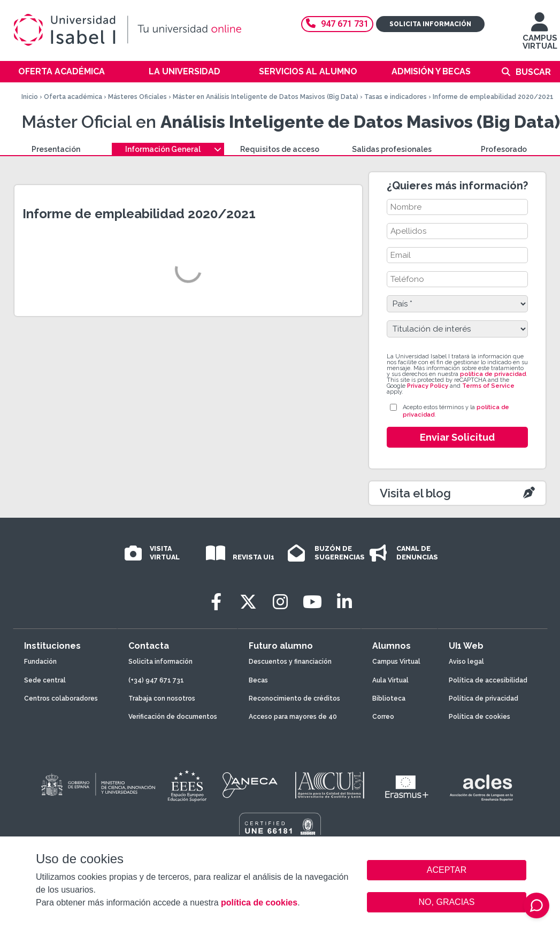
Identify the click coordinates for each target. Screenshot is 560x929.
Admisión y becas (431, 71)
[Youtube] (312, 602)
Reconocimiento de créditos (294, 698)
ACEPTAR (447, 870)
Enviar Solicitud (457, 437)
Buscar (533, 72)
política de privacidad (493, 374)
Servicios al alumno (308, 71)
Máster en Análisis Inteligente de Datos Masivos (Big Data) (266, 97)
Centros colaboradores (61, 698)
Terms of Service (488, 386)
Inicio (30, 97)
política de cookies (259, 903)
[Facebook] (216, 602)
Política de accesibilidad (488, 680)
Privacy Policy (428, 386)
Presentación (56, 149)
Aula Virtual (390, 680)
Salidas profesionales (392, 149)
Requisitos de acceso (280, 149)
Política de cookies (480, 717)
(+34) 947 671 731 (156, 680)
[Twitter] (248, 602)
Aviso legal (466, 662)
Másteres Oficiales (137, 97)
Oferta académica (62, 71)
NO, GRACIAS (447, 902)
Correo (383, 717)
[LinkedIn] (344, 602)
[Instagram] (280, 602)
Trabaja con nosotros (162, 698)
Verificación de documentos (173, 717)
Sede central (45, 680)
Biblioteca (389, 698)
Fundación (40, 662)
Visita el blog (415, 493)
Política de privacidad (484, 698)
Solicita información (430, 24)
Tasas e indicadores (396, 97)
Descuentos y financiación (290, 662)
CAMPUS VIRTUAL (540, 36)
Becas (258, 680)
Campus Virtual (396, 662)
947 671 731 (337, 24)
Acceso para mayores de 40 (293, 717)
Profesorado (504, 149)
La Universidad (185, 71)
